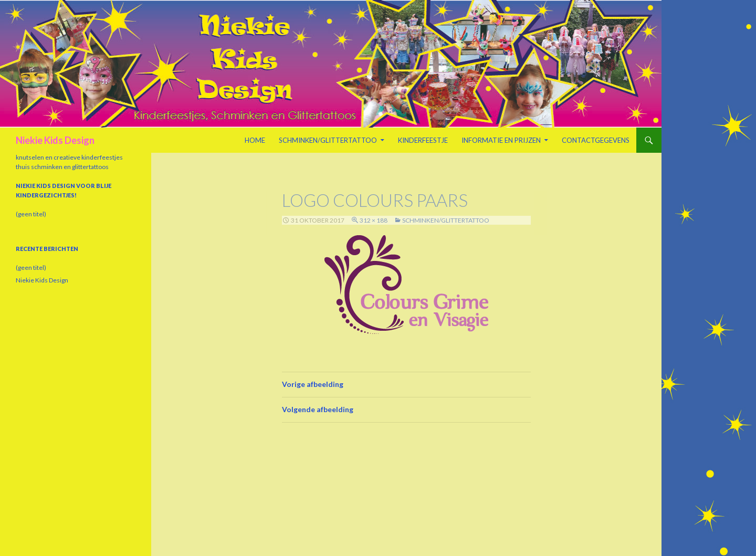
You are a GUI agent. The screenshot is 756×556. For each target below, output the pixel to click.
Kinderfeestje (423, 140)
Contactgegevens (596, 140)
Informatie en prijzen (501, 140)
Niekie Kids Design (55, 140)
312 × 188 (374, 220)
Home (255, 140)
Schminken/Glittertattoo (328, 140)
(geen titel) (31, 214)
